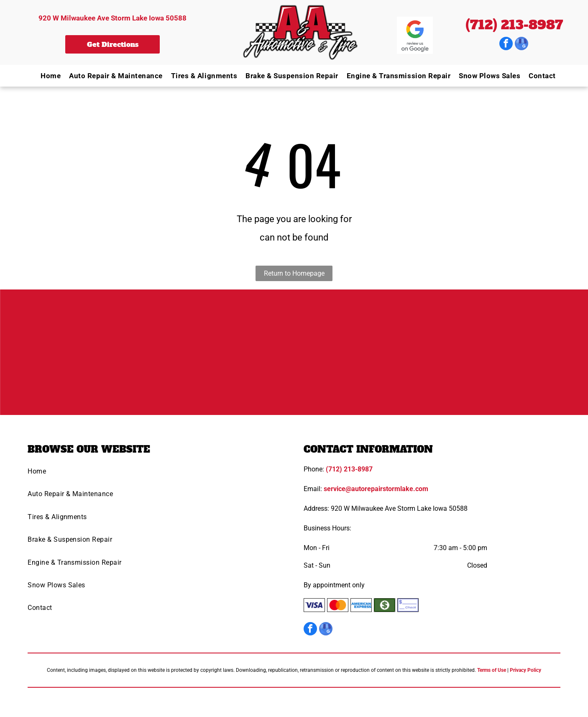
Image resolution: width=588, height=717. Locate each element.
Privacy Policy (525, 670)
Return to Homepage (294, 273)
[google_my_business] (522, 45)
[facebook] (506, 45)
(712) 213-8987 (514, 25)
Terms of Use (492, 670)
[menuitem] (46, 76)
